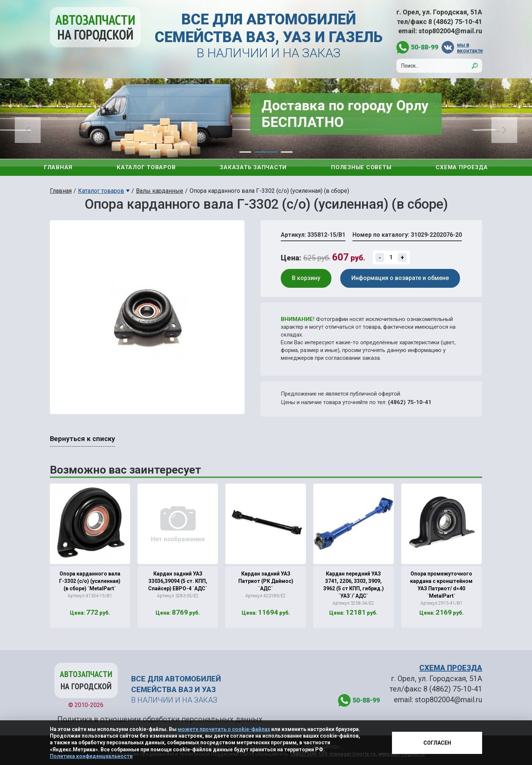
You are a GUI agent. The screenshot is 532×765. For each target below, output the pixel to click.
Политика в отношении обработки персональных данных (160, 719)
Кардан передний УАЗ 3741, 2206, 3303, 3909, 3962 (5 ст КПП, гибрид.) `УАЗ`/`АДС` (354, 585)
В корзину (306, 278)
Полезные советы (361, 167)
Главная (58, 167)
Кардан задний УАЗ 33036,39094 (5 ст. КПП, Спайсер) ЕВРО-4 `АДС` (178, 581)
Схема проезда (462, 167)
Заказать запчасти (253, 167)
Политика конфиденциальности (91, 756)
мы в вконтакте (470, 47)
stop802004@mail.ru (450, 31)
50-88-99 (424, 47)
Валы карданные (160, 191)
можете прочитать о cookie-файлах (224, 729)
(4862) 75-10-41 (410, 402)
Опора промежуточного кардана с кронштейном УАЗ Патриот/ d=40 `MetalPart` (441, 585)
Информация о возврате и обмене (400, 278)
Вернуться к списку (82, 439)
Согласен (437, 743)
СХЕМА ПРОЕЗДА (451, 668)
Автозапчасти (95, 27)
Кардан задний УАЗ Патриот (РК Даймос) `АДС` (266, 581)
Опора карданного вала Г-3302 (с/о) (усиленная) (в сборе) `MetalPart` (90, 581)
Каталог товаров (146, 167)
